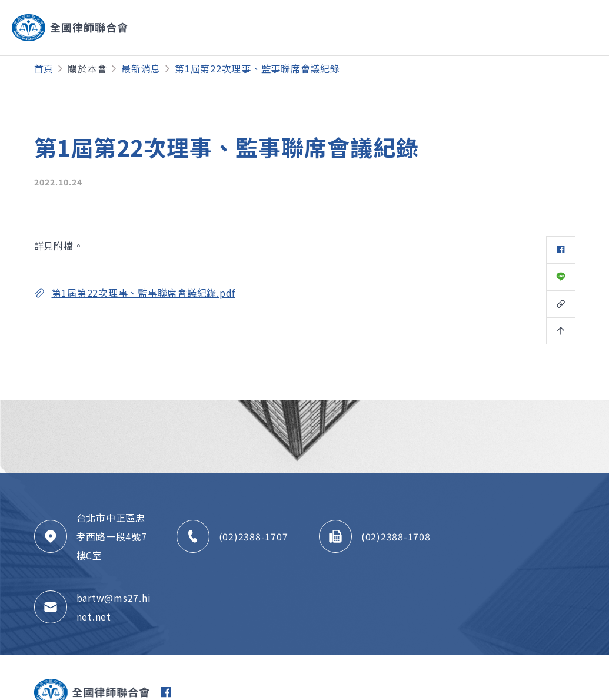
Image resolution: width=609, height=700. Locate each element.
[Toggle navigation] (553, 28)
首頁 (44, 68)
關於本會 (87, 68)
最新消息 (141, 68)
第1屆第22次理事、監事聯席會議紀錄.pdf (144, 293)
